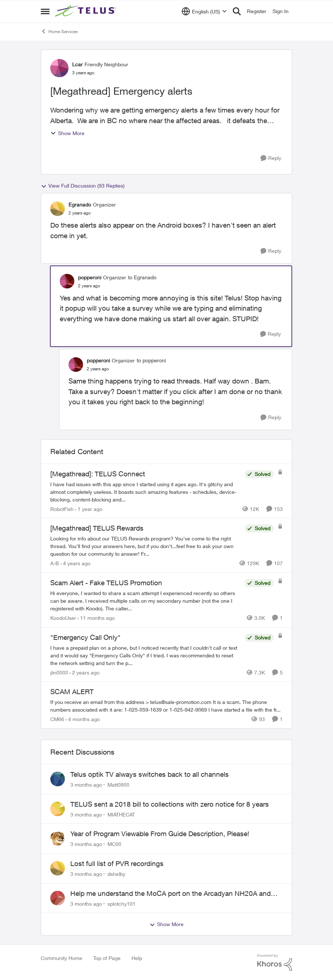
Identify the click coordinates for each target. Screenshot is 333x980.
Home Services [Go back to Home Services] (59, 31)
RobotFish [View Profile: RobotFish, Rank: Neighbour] (62, 509)
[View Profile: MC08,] (58, 838)
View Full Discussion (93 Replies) (83, 186)
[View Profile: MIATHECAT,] (58, 809)
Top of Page (107, 958)
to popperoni (151, 360)
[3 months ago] (86, 785)
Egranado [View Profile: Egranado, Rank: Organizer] (80, 204)
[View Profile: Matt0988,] (58, 779)
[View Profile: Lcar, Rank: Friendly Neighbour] (59, 68)
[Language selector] (204, 11)
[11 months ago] (96, 618)
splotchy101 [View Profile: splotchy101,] (122, 903)
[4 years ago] (75, 563)
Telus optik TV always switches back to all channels (150, 774)
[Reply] (271, 158)
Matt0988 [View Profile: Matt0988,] (118, 785)
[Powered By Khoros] (275, 963)
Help (137, 958)
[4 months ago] (83, 719)
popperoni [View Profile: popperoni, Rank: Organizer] (90, 277)
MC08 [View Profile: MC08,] (114, 844)
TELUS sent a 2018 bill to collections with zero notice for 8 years (170, 804)
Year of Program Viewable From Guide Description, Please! (160, 834)
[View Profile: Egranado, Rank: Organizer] (58, 209)
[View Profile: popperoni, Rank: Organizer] (67, 281)
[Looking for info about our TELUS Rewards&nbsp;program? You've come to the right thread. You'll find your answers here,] (146, 546)
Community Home (62, 958)
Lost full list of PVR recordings (117, 863)
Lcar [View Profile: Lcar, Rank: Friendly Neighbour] (77, 64)
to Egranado (142, 277)
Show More (67, 133)
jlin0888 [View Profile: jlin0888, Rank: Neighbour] (59, 672)
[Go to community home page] (86, 11)
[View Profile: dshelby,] (58, 868)
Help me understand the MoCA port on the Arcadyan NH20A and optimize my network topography (171, 894)
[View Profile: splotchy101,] (58, 898)
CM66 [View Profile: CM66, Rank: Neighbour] (57, 719)
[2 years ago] (85, 672)
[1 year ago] (89, 509)
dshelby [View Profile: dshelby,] (116, 874)
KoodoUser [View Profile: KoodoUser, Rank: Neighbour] (63, 618)
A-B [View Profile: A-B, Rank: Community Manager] (55, 563)
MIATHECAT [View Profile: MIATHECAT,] (121, 814)
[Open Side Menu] (45, 11)
